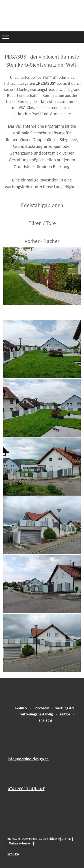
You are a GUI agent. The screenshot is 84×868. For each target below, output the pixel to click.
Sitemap (67, 839)
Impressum (13, 839)
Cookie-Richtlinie (49, 839)
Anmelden (13, 854)
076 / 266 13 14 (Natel (26, 789)
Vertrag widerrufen (20, 843)
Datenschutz (29, 839)
